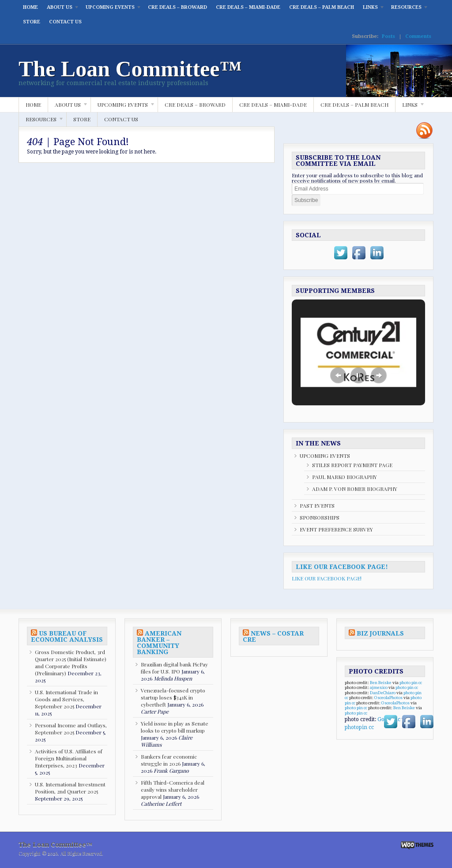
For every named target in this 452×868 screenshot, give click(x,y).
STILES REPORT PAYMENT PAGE (352, 465)
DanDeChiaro (383, 693)
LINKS (372, 9)
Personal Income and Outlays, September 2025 (71, 729)
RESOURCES (408, 9)
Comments (418, 36)
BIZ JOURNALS (380, 633)
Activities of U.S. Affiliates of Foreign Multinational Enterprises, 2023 (69, 758)
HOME (30, 7)
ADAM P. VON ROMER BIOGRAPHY (355, 489)
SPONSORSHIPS (320, 517)
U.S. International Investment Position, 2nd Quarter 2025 (70, 788)
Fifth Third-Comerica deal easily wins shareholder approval (173, 789)
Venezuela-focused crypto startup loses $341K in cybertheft (173, 697)
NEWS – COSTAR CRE (273, 636)
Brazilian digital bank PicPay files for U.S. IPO (174, 668)
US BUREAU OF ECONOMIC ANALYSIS (67, 636)
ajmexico (379, 687)
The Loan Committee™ (130, 69)
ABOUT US (61, 9)
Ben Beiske (381, 683)
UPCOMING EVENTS (111, 9)
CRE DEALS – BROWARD (177, 7)
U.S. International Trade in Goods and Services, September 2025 (66, 699)
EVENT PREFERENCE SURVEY (336, 529)
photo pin (409, 683)
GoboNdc (389, 719)
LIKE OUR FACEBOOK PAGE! (342, 567)
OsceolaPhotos (388, 698)
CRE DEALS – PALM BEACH (322, 7)
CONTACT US (65, 22)
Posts (388, 36)
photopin (356, 727)
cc (420, 683)
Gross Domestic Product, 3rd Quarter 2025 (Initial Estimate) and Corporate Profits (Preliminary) (71, 662)
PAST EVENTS (317, 505)
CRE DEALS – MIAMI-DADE (248, 7)
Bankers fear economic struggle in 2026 (169, 760)
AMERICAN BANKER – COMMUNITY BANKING (159, 643)
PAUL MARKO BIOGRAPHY (345, 477)
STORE (32, 22)
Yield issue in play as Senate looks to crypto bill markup (175, 727)
